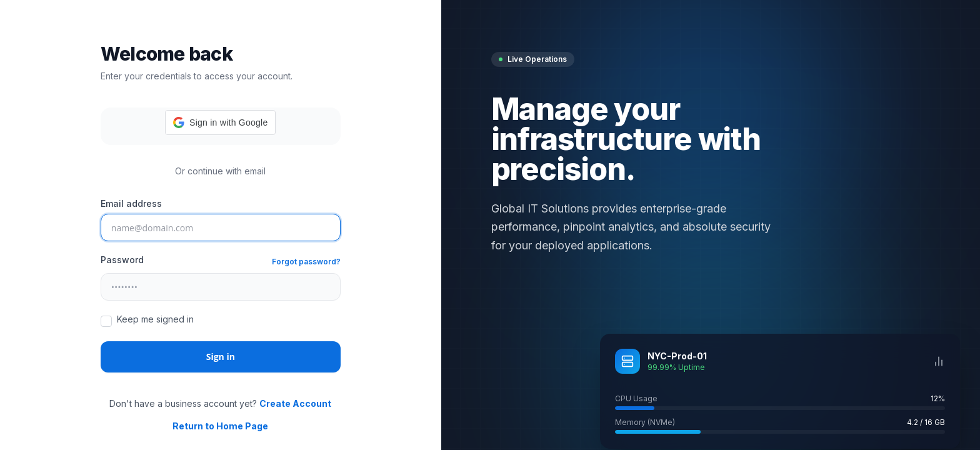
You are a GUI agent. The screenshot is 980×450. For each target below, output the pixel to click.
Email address (131, 203)
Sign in (221, 357)
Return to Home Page (220, 426)
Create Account (295, 403)
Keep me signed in (155, 319)
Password (122, 260)
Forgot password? (306, 262)
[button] (220, 122)
